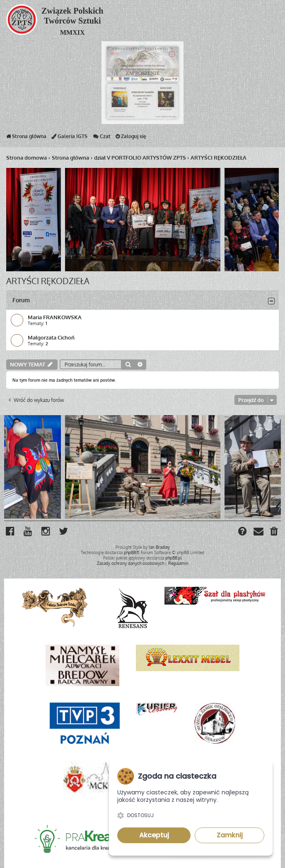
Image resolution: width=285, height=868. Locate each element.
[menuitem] (274, 532)
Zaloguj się (131, 138)
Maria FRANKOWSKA (55, 317)
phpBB (130, 552)
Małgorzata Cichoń (51, 337)
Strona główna (26, 138)
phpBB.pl (174, 558)
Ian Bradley (159, 547)
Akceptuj (154, 835)
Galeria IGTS (69, 138)
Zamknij (230, 835)
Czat (101, 138)
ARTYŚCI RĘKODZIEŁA (48, 281)
